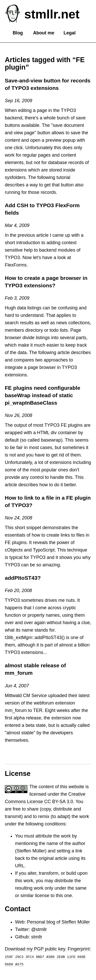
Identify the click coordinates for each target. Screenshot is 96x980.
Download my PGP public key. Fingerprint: (48, 956)
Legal (70, 33)
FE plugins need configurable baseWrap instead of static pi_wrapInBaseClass (43, 395)
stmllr (37, 937)
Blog (18, 33)
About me (44, 33)
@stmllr (39, 929)
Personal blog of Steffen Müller (58, 922)
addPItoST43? (23, 578)
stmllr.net (52, 14)
